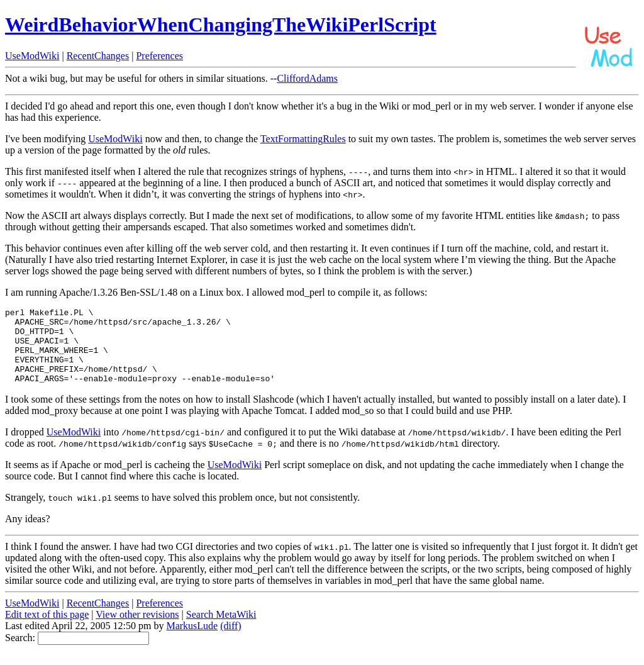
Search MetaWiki (221, 629)
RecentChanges (98, 56)
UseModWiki (32, 56)
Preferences (159, 56)
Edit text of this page (47, 629)
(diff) (230, 641)
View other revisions (137, 629)
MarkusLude (192, 641)
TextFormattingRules (303, 139)
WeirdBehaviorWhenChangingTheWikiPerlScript (221, 25)
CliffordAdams (307, 78)
